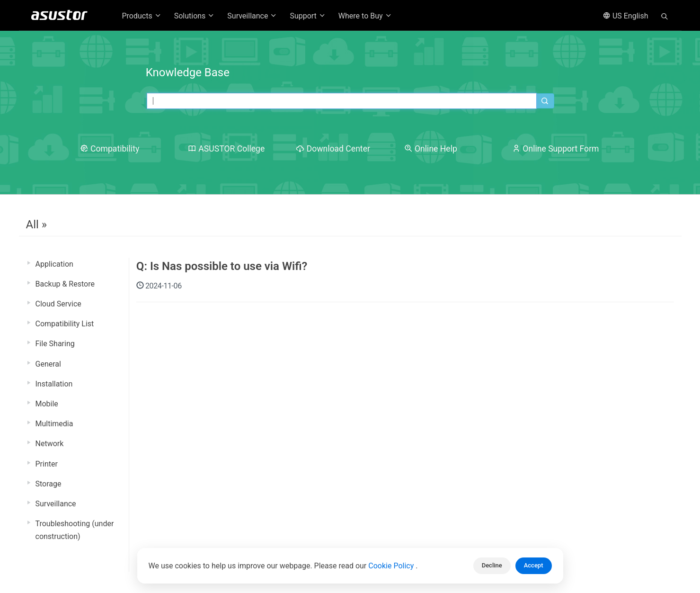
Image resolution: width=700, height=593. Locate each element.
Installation (54, 384)
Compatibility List (65, 324)
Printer (47, 464)
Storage (49, 484)
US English (626, 16)
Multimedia (54, 424)
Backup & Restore (65, 284)
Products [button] (142, 16)
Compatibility (110, 149)
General (48, 364)
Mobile (47, 404)
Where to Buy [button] (365, 16)
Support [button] (308, 16)
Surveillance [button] (252, 16)
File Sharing (55, 344)
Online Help (431, 149)
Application (54, 264)
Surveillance (56, 504)
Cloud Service (58, 304)
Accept (534, 565)
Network (50, 444)
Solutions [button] (195, 16)
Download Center (333, 149)
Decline (492, 565)
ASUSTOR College (226, 149)
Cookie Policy (392, 566)
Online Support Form (556, 149)
